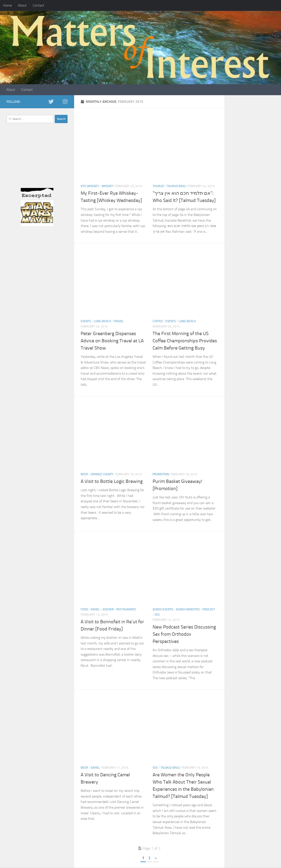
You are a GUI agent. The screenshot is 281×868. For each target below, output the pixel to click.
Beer (84, 474)
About (22, 5)
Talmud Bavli (176, 186)
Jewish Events (163, 609)
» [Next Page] (156, 858)
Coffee (158, 321)
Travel (119, 321)
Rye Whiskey (90, 186)
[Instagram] (65, 102)
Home (7, 5)
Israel (95, 609)
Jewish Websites (188, 609)
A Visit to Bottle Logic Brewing (112, 481)
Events (86, 321)
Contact (38, 5)
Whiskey (108, 186)
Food (84, 609)
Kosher (108, 609)
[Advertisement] (37, 160)
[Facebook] (58, 102)
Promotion (161, 474)
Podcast (209, 609)
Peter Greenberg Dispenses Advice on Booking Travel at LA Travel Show (112, 341)
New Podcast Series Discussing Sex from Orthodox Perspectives (184, 634)
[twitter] (51, 102)
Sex (157, 615)
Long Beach (102, 321)
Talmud (158, 186)
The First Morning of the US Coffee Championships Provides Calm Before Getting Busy (185, 341)
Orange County (102, 474)
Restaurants (126, 609)
